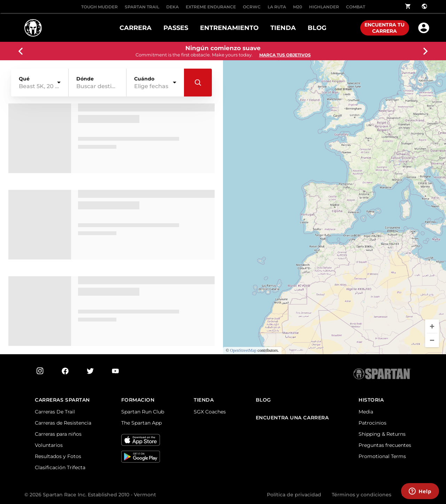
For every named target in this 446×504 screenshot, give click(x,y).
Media (366, 412)
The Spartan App (141, 423)
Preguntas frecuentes (385, 445)
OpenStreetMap (243, 350)
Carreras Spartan (62, 400)
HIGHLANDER (324, 7)
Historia (371, 400)
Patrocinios (372, 423)
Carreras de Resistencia (63, 423)
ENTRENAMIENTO (229, 28)
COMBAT (356, 7)
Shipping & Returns (382, 434)
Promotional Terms (382, 456)
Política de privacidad (294, 495)
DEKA (172, 7)
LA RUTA (277, 7)
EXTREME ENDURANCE (211, 7)
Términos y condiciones (362, 495)
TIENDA (283, 28)
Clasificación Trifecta (60, 467)
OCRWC (252, 7)
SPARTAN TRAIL (142, 7)
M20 (298, 7)
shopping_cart (408, 6)
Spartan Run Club (143, 412)
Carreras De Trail (55, 412)
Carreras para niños (58, 434)
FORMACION (138, 400)
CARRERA (136, 28)
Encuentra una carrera (292, 418)
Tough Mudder (99, 7)
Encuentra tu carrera (385, 28)
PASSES (176, 28)
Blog (263, 400)
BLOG (317, 28)
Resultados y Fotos (58, 456)
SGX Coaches (210, 412)
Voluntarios (49, 445)
